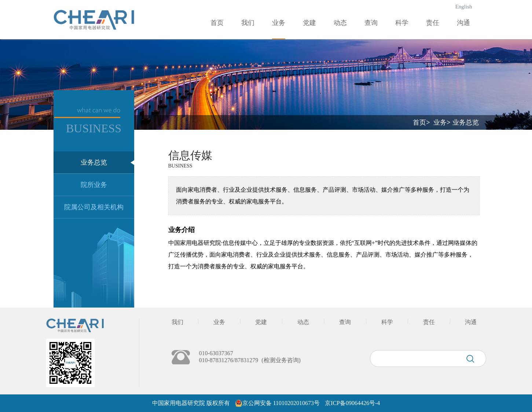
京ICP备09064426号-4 (352, 403)
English (464, 7)
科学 (402, 23)
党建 (309, 23)
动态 (340, 23)
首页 (217, 23)
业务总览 (94, 162)
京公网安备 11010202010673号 (281, 403)
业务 (279, 23)
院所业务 (94, 185)
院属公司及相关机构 (94, 207)
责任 (433, 23)
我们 (248, 23)
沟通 (463, 23)
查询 (371, 23)
